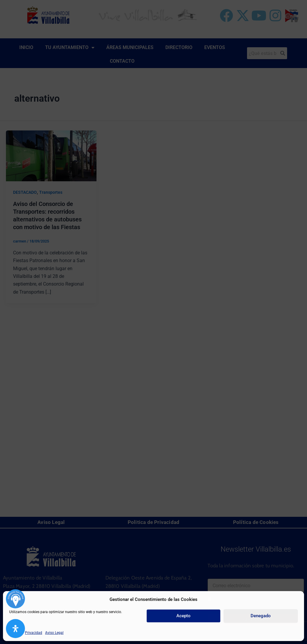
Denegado (261, 616)
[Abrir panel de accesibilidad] (15, 629)
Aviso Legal (54, 633)
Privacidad (34, 633)
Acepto (183, 616)
